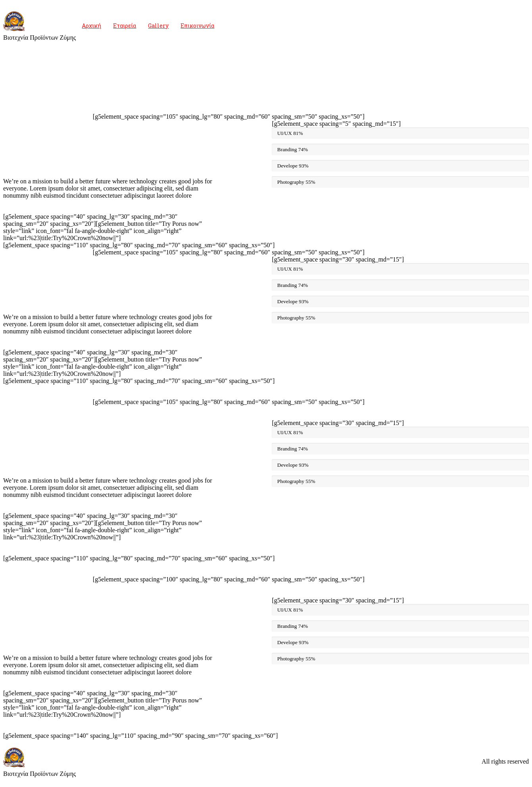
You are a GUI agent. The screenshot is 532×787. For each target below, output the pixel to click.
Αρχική (91, 26)
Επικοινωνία (197, 26)
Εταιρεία (125, 26)
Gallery (158, 26)
